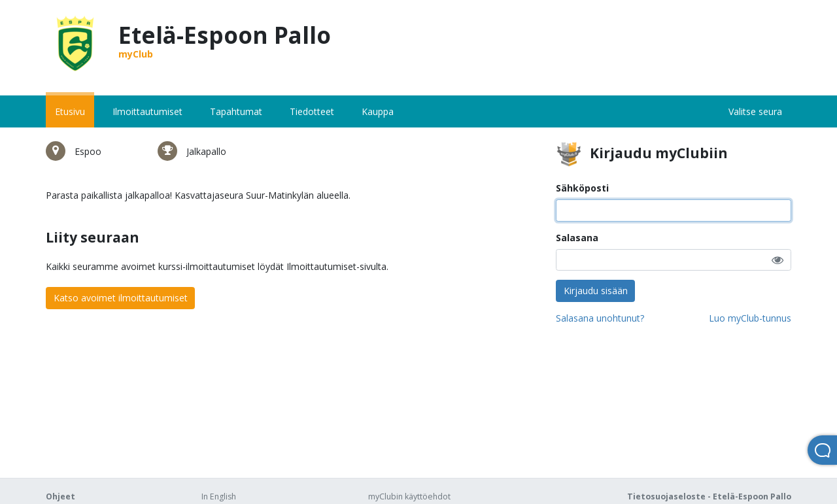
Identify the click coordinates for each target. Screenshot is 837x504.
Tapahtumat (236, 111)
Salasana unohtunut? (600, 318)
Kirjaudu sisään (596, 291)
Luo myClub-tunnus (750, 318)
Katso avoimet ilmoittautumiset (121, 298)
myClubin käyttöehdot (409, 496)
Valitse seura (755, 111)
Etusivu (70, 111)
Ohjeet (60, 496)
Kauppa (378, 111)
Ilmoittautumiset (147, 111)
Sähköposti (582, 188)
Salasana (577, 238)
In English (219, 496)
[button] (777, 260)
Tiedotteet (312, 111)
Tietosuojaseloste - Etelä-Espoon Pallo (709, 496)
